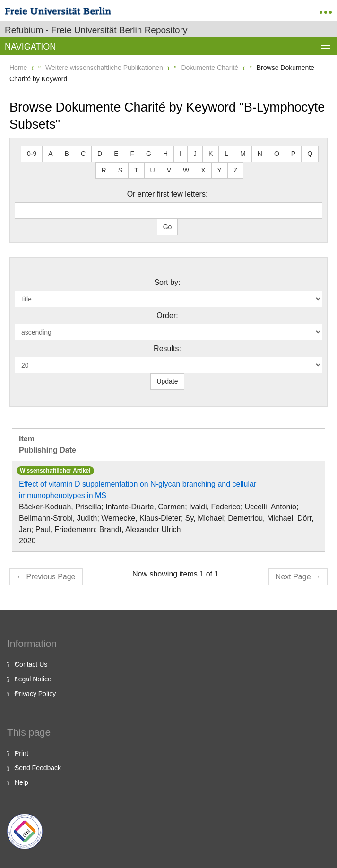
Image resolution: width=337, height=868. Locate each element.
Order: (167, 315)
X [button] (203, 170)
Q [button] (310, 154)
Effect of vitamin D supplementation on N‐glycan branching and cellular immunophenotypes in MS (138, 490)
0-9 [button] (32, 154)
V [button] (169, 170)
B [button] (67, 154)
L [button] (226, 154)
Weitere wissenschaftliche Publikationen (104, 68)
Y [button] (220, 170)
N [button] (260, 154)
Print (22, 753)
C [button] (83, 154)
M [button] (243, 154)
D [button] (100, 154)
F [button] (132, 154)
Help (22, 782)
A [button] (50, 154)
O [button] (277, 154)
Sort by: (167, 282)
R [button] (104, 170)
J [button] (195, 154)
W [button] (186, 170)
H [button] (165, 154)
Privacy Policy (35, 694)
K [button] (211, 154)
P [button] (293, 154)
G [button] (149, 154)
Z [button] (236, 170)
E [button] (116, 154)
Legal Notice (33, 679)
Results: (167, 348)
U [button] (153, 170)
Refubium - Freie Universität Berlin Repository (96, 30)
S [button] (120, 170)
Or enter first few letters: (168, 194)
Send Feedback (38, 768)
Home (18, 68)
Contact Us (31, 664)
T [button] (136, 170)
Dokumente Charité (210, 68)
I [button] (181, 154)
